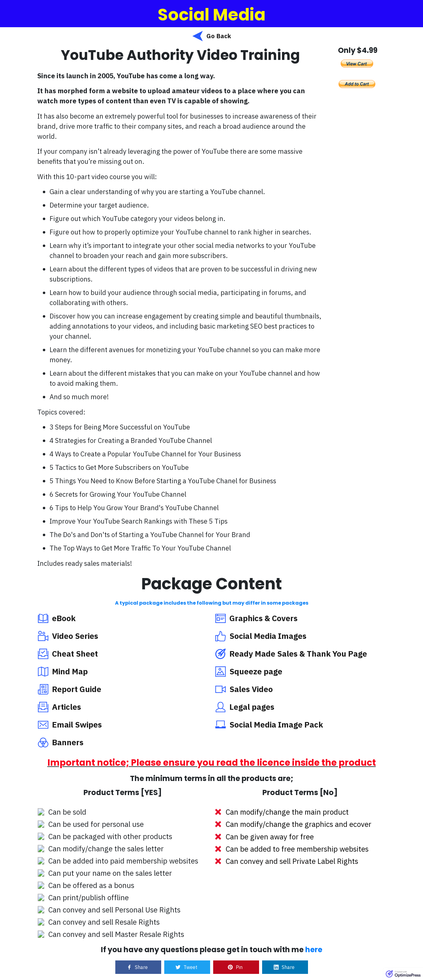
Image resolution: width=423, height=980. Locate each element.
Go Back (219, 36)
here (314, 950)
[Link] (138, 967)
